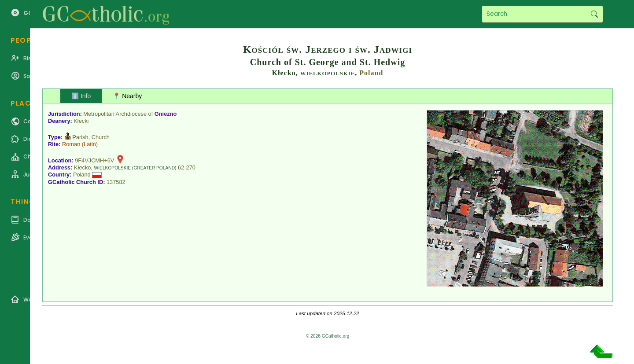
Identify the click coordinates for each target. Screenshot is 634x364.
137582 (116, 182)
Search (594, 14)
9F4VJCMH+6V (94, 160)
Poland (371, 73)
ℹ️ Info (81, 96)
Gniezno (166, 114)
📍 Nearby (127, 96)
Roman (71, 144)
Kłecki (81, 121)
